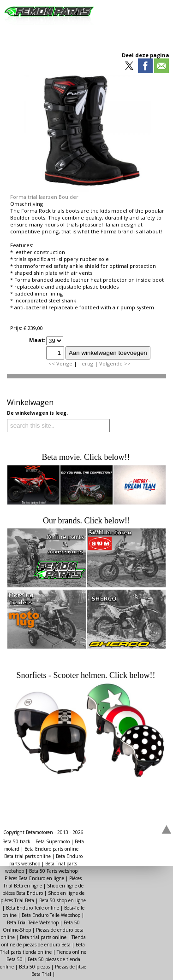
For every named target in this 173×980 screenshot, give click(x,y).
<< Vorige (60, 363)
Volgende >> (115, 363)
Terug (86, 363)
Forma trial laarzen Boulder (44, 197)
